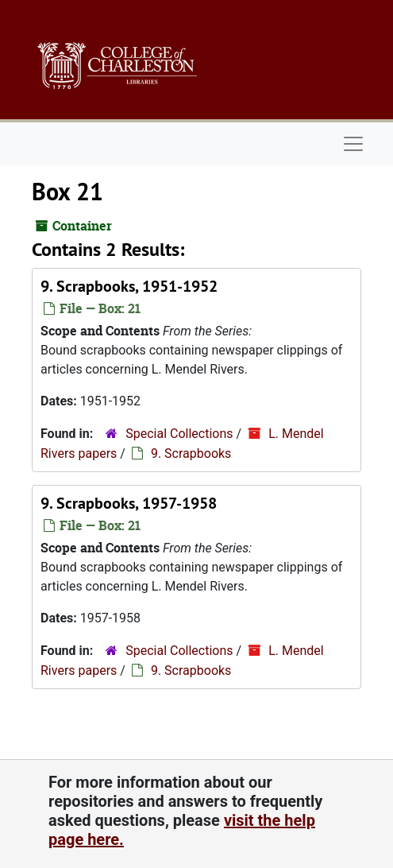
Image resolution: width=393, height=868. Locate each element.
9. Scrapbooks (191, 453)
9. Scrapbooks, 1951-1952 (129, 286)
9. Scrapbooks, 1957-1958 (129, 503)
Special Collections (179, 434)
